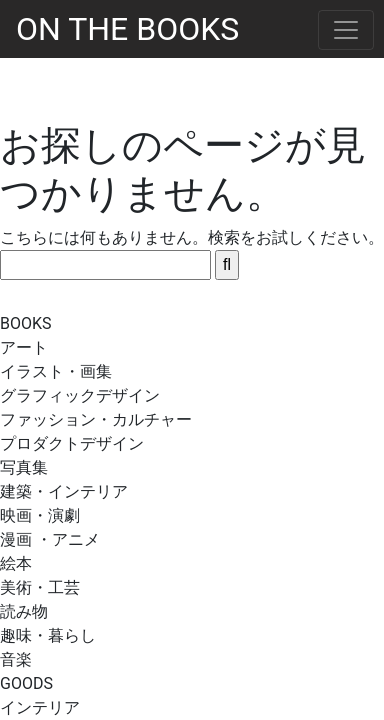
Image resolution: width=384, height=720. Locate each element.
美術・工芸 (40, 587)
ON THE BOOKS (127, 29)
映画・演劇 (40, 515)
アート (24, 347)
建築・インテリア (64, 491)
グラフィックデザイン (80, 395)
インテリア (40, 707)
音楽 (16, 659)
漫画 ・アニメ (50, 539)
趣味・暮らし (48, 635)
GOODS (26, 683)
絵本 (16, 563)
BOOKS (26, 323)
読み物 (24, 611)
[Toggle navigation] (346, 30)
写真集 (24, 467)
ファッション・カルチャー (96, 419)
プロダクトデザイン (72, 443)
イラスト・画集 (56, 371)
